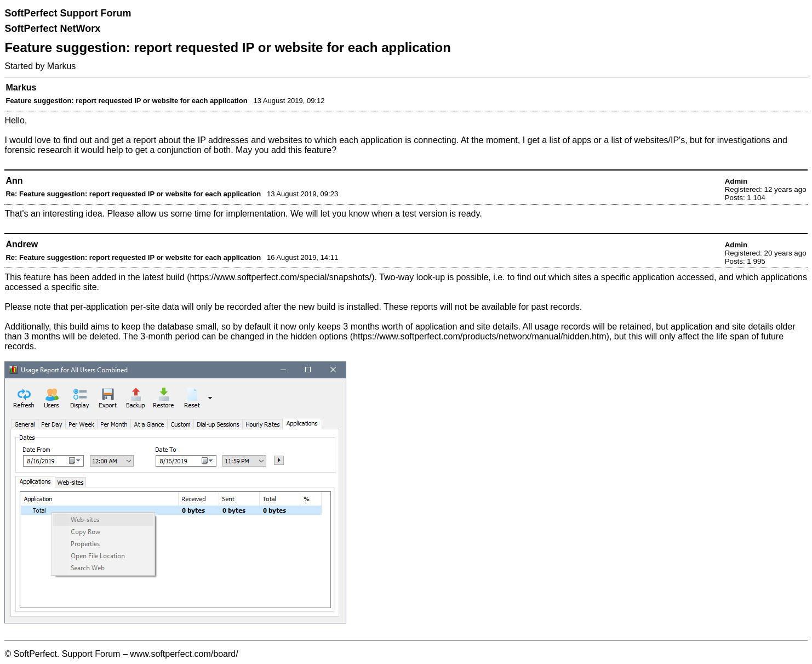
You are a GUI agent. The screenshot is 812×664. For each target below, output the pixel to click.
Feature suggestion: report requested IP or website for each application (126, 101)
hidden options (319, 336)
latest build (164, 277)
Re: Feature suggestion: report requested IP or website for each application (133, 194)
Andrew (22, 244)
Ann (14, 181)
